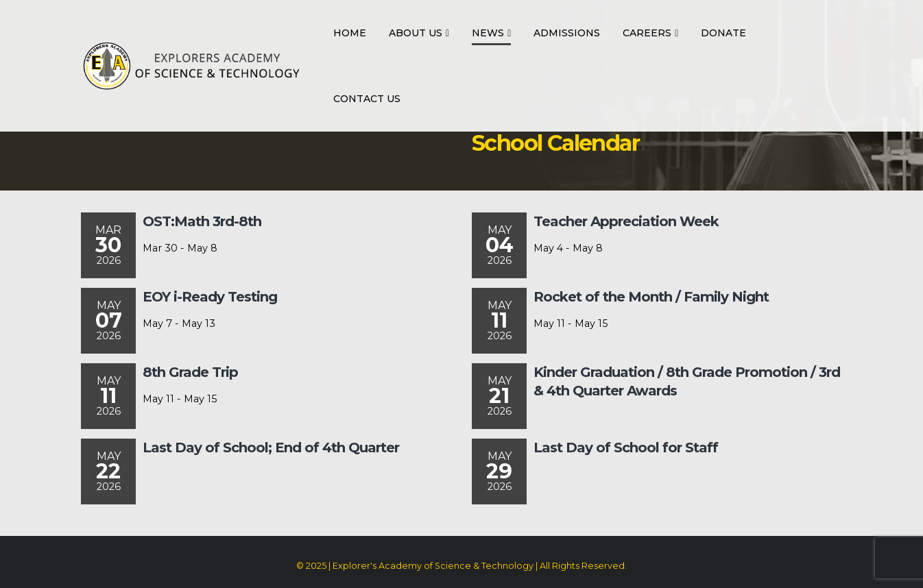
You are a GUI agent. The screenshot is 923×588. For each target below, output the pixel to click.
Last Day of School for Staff (626, 448)
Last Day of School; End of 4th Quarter (271, 448)
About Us (416, 33)
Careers (647, 33)
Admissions (567, 33)
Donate (723, 33)
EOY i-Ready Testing (210, 297)
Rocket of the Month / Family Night (651, 297)
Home (350, 33)
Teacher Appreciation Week (626, 221)
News (488, 33)
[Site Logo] (191, 66)
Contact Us (367, 99)
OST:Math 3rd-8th (202, 221)
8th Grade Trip (190, 372)
